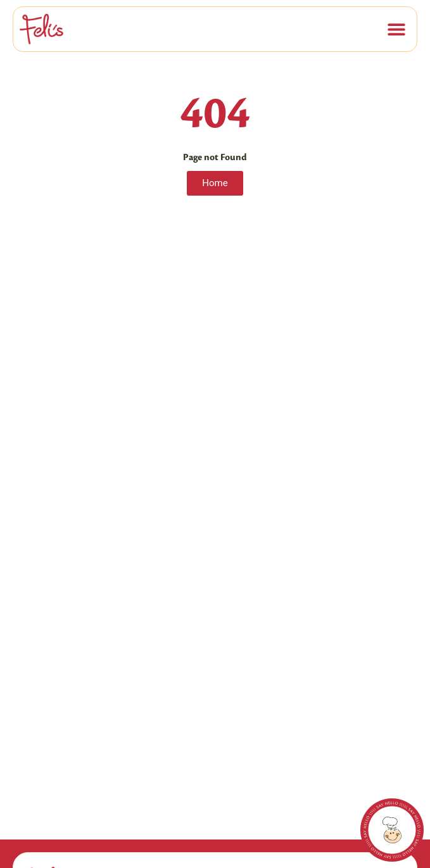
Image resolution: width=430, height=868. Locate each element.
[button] (396, 29)
